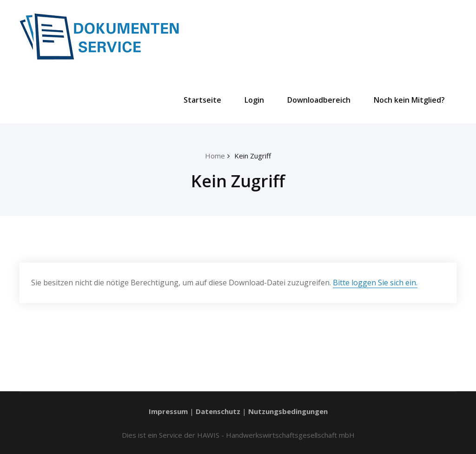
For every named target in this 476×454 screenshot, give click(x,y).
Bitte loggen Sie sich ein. (375, 283)
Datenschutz (218, 411)
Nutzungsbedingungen (288, 411)
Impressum (168, 411)
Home (215, 156)
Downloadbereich (319, 100)
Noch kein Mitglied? (409, 100)
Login (254, 100)
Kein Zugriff (253, 156)
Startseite (202, 100)
